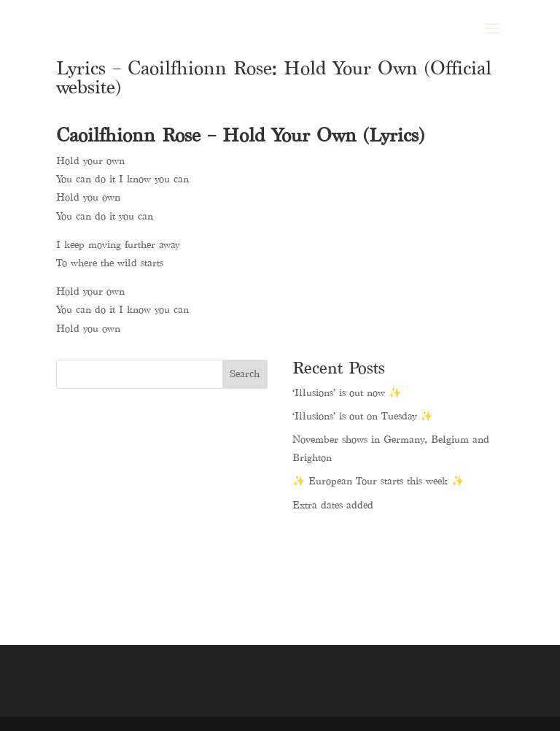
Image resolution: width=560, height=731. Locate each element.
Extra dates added (333, 505)
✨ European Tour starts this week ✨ (378, 481)
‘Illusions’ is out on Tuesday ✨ (362, 416)
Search (245, 374)
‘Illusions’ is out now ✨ (347, 393)
